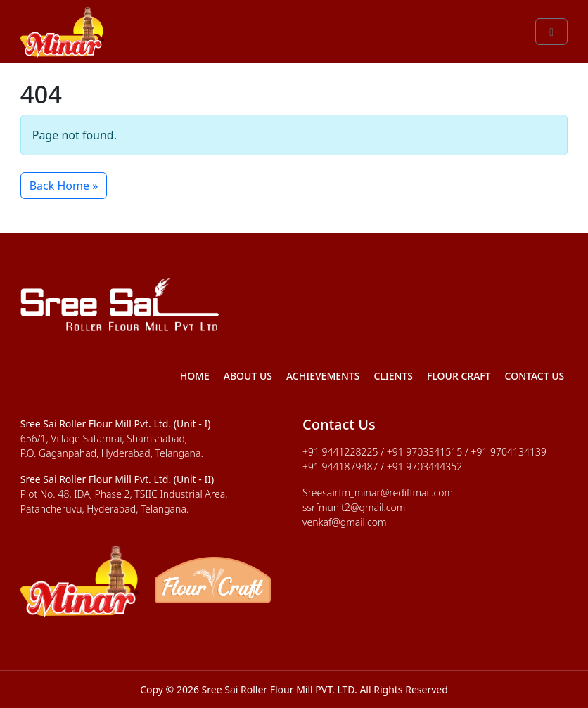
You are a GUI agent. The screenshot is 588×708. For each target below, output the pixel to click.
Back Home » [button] (64, 186)
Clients (393, 376)
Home (195, 376)
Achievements (323, 376)
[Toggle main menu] (551, 32)
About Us (248, 376)
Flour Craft (459, 376)
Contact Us (535, 376)
